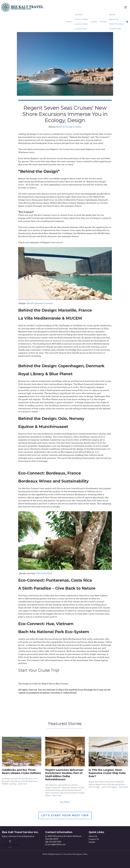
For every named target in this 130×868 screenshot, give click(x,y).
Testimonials (115, 29)
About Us (114, 19)
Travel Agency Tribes (80, 854)
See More (65, 802)
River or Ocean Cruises (69, 127)
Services (79, 15)
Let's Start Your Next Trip (65, 815)
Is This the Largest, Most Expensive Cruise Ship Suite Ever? (107, 773)
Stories (103, 22)
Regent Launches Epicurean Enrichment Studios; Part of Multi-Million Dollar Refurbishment (64, 775)
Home (69, 22)
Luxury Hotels (82, 24)
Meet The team (116, 24)
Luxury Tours (81, 29)
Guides (94, 22)
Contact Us (94, 839)
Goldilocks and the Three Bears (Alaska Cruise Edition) (21, 771)
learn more (23, 784)
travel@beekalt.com (56, 844)
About (112, 15)
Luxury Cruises (82, 19)
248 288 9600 (55, 842)
